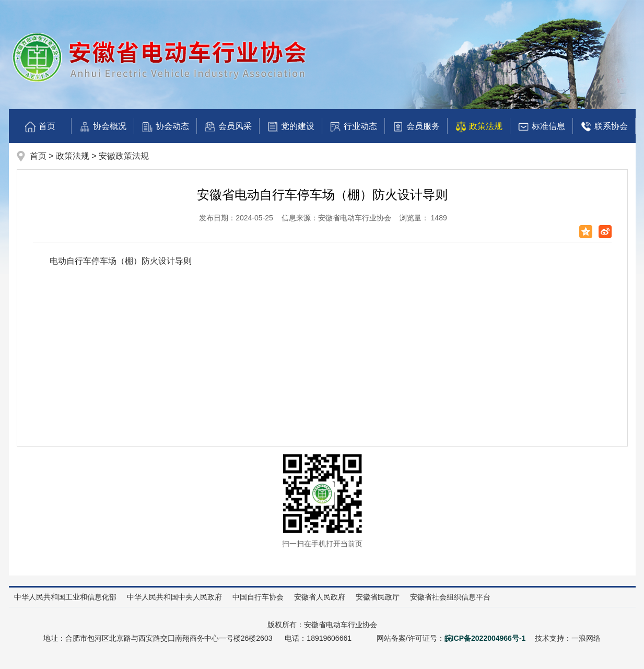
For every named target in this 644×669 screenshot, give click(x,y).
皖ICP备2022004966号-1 (485, 638)
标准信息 (541, 127)
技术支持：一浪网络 (568, 638)
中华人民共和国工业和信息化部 (65, 597)
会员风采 (228, 127)
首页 (40, 127)
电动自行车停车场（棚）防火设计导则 (121, 261)
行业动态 (353, 127)
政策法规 (478, 127)
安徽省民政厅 (378, 597)
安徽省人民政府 (320, 597)
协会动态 (165, 127)
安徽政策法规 (124, 156)
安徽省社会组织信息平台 (450, 597)
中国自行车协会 (258, 597)
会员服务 (416, 127)
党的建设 (290, 127)
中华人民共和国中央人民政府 (174, 597)
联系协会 (604, 127)
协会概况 (102, 127)
